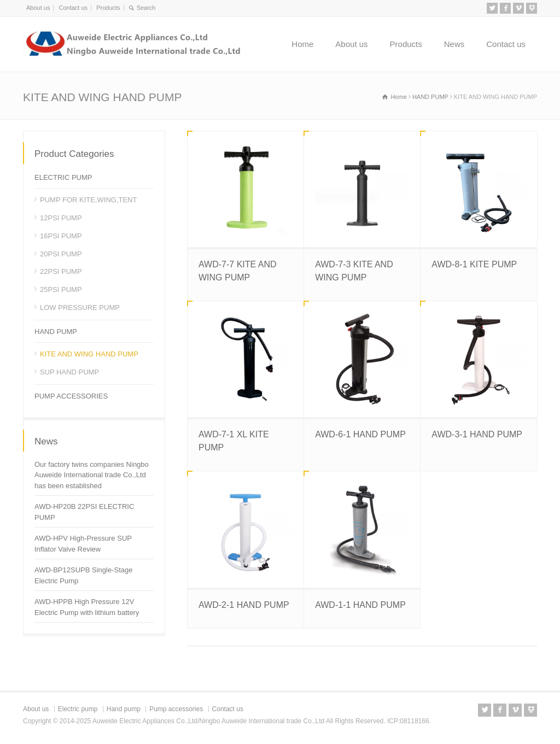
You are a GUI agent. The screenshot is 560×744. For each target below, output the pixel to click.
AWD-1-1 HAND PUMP (360, 605)
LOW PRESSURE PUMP (80, 307)
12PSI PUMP (61, 218)
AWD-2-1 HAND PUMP (244, 605)
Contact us (73, 8)
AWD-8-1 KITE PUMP (474, 264)
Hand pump (124, 709)
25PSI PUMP (61, 289)
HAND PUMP (56, 332)
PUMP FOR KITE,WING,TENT (88, 200)
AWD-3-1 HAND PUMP (477, 434)
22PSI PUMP (61, 271)
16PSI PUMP (61, 236)
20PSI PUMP (61, 254)
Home (302, 44)
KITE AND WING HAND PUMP (89, 354)
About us (38, 8)
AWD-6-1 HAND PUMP (360, 434)
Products (108, 8)
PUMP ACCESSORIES (71, 396)
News (454, 44)
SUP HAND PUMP (69, 372)
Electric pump (78, 709)
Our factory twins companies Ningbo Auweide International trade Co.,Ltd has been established (92, 475)
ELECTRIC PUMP (63, 177)
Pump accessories (176, 709)
